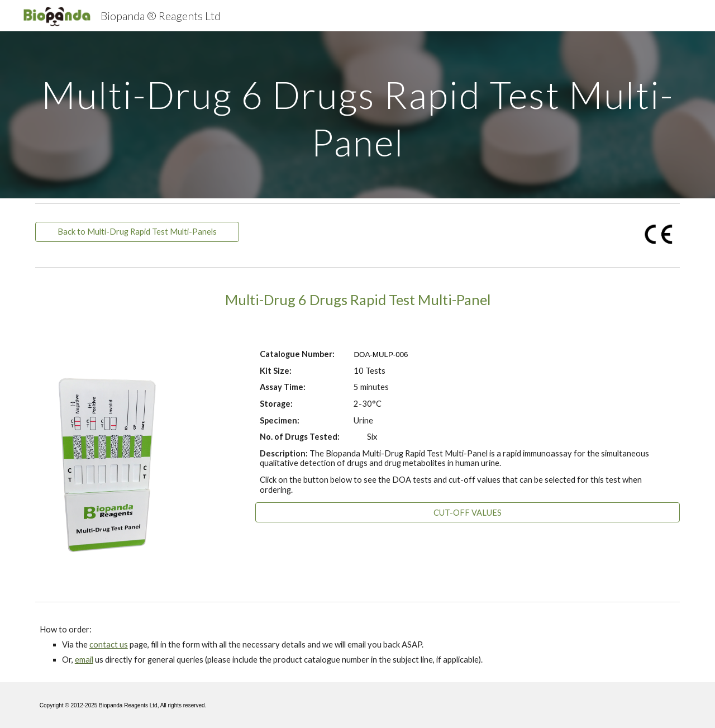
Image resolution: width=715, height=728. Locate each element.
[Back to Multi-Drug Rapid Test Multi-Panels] (137, 232)
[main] (357, 115)
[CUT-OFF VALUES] (468, 512)
